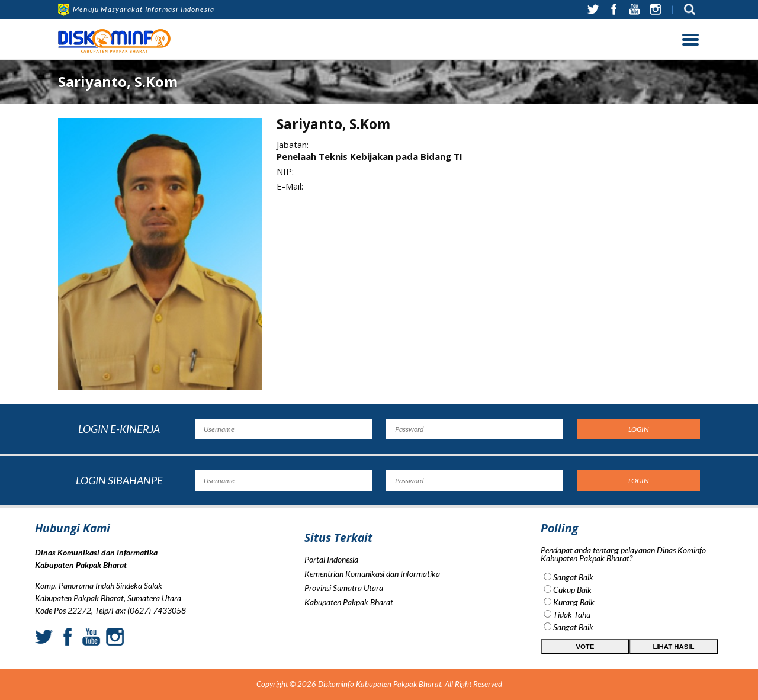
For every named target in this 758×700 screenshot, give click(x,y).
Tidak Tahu (635, 614)
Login (639, 429)
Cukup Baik (636, 590)
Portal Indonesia (331, 593)
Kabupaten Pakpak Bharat (349, 636)
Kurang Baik (637, 602)
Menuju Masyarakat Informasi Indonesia (136, 9)
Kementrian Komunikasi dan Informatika (372, 607)
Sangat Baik (637, 577)
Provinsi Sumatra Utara (344, 622)
